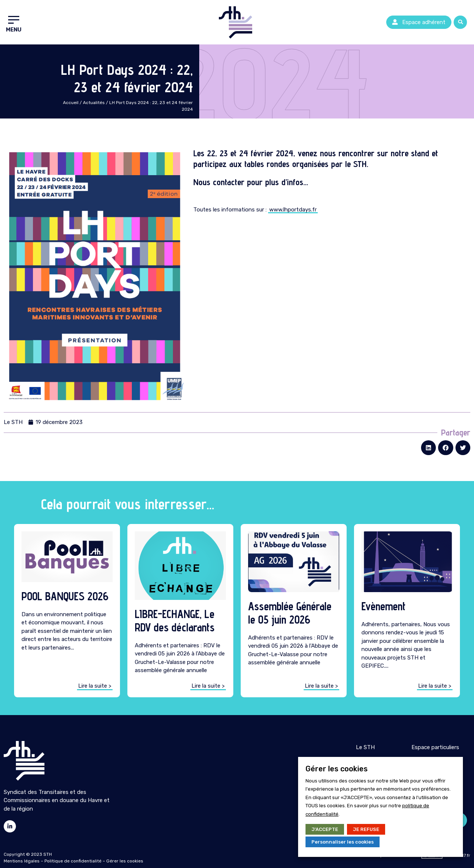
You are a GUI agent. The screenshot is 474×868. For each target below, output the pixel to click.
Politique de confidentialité (73, 861)
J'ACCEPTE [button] (325, 829)
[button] (419, 22)
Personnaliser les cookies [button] (343, 842)
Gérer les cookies (125, 861)
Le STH (365, 747)
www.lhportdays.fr (293, 210)
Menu (14, 30)
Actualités (94, 103)
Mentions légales (22, 861)
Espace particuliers (435, 747)
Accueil (71, 103)
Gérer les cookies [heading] (337, 769)
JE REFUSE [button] (366, 829)
